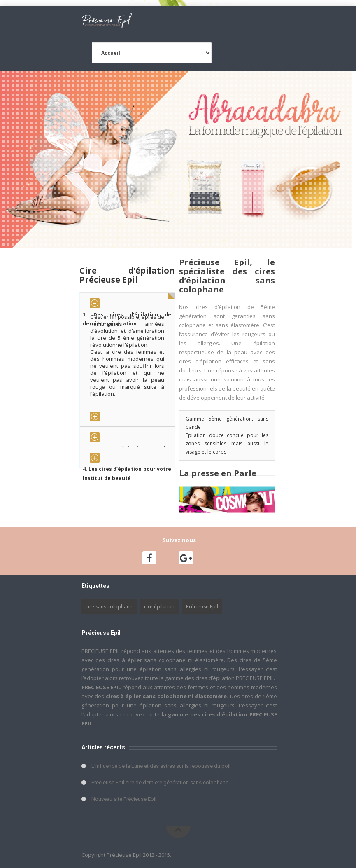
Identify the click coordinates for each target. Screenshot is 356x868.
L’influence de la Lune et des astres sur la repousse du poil (161, 766)
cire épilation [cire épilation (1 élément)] (159, 607)
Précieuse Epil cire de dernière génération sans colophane (160, 783)
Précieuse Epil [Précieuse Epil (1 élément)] (202, 607)
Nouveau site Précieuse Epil (124, 799)
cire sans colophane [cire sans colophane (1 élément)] (109, 607)
